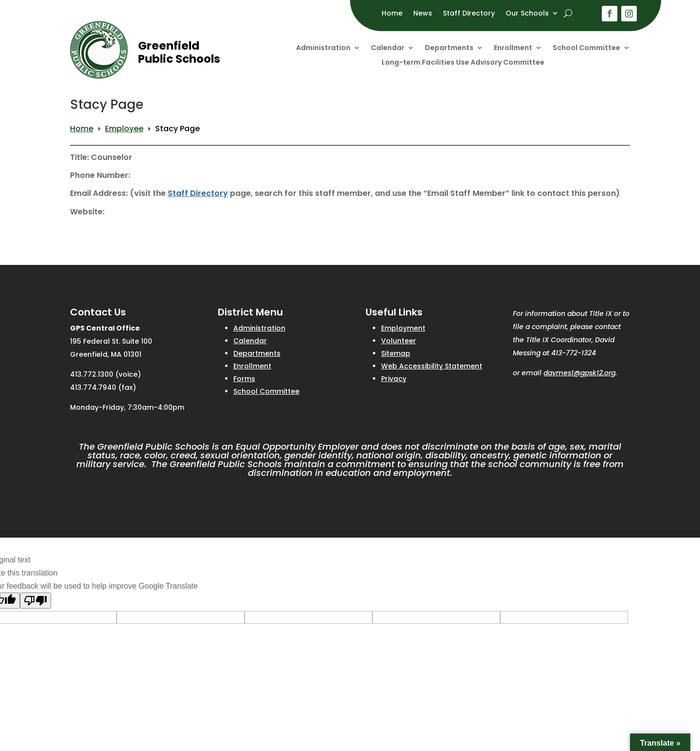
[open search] (568, 13)
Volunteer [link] (399, 341)
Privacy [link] (394, 379)
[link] (99, 76)
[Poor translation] (35, 601)
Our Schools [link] (527, 14)
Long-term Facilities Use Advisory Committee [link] (463, 63)
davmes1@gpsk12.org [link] (579, 373)
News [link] (423, 14)
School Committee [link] (586, 48)
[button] (610, 14)
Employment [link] (403, 328)
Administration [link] (323, 48)
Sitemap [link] (396, 353)
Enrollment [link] (513, 48)
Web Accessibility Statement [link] (432, 366)
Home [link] (392, 14)
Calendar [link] (388, 48)
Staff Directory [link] (469, 14)
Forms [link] (244, 379)
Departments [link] (449, 48)
